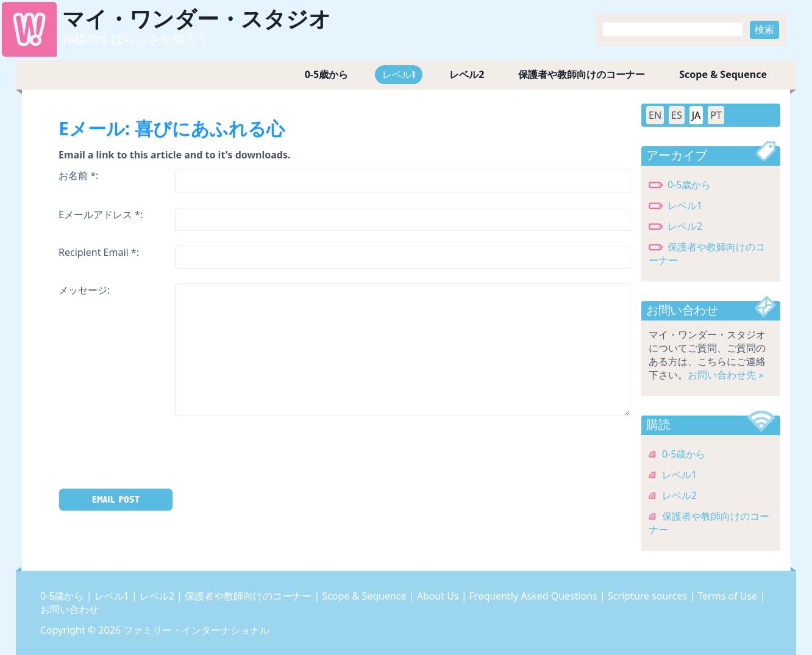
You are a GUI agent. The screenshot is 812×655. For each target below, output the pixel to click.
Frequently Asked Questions (535, 596)
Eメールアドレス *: (101, 214)
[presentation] (151, 455)
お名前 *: (78, 175)
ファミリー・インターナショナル (196, 630)
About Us (439, 596)
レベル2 (467, 74)
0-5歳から (326, 74)
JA (696, 115)
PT (716, 115)
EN (655, 115)
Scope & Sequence (723, 74)
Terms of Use (728, 596)
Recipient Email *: (99, 252)
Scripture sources (649, 596)
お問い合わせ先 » (725, 375)
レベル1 (399, 75)
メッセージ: (84, 290)
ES (677, 115)
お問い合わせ (69, 609)
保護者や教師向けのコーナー (582, 74)
